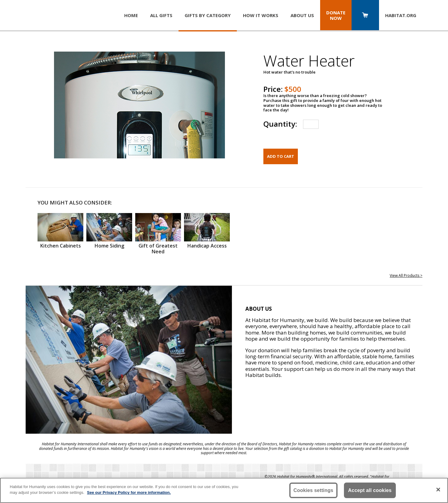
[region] (224, 490)
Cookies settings (314, 490)
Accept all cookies (370, 490)
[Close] (438, 490)
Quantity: (280, 124)
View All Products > (406, 275)
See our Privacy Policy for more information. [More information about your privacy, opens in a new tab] (129, 492)
